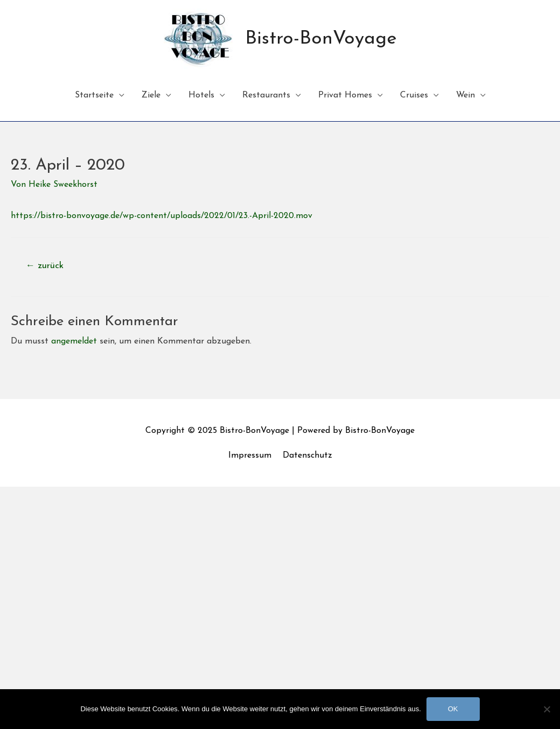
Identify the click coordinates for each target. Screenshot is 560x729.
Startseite (94, 95)
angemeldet (74, 341)
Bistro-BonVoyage (321, 39)
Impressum (250, 455)
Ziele (151, 95)
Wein (465, 95)
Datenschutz (307, 455)
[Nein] (547, 709)
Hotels (201, 95)
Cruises (414, 95)
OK (453, 709)
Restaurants (266, 95)
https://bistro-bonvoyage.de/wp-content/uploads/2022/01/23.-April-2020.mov (162, 216)
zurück (45, 266)
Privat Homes (345, 95)
